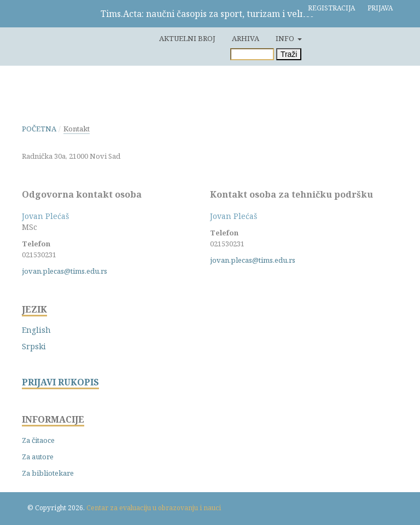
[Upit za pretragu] (252, 54)
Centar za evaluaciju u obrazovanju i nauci (154, 508)
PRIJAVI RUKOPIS (60, 382)
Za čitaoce (38, 440)
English (36, 330)
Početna (39, 129)
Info (286, 38)
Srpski (34, 346)
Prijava (380, 8)
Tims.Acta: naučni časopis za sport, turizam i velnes (207, 14)
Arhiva (246, 38)
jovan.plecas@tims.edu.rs (65, 271)
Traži (289, 54)
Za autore (38, 457)
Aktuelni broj (187, 38)
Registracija (331, 8)
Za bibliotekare (48, 473)
